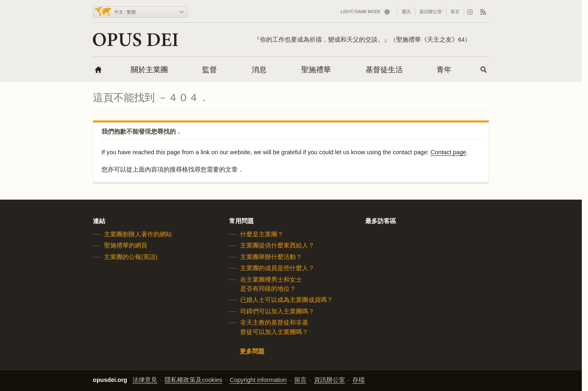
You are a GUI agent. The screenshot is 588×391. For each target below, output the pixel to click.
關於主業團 (149, 70)
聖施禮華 (316, 70)
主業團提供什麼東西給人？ (277, 245)
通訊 (406, 12)
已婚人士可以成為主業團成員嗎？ (287, 300)
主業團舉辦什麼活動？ (271, 257)
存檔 (359, 380)
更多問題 (252, 351)
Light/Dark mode (360, 12)
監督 (210, 70)
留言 (455, 12)
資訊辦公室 (431, 12)
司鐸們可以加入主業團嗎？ (277, 311)
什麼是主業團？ (262, 234)
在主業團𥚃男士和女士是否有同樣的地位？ (271, 284)
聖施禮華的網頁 (126, 245)
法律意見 (145, 380)
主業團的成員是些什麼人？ (277, 268)
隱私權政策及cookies (193, 380)
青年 (444, 70)
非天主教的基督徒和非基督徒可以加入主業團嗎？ (274, 327)
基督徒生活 (384, 70)
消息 (259, 70)
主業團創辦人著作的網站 (138, 234)
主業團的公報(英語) (131, 257)
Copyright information (258, 380)
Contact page (448, 152)
